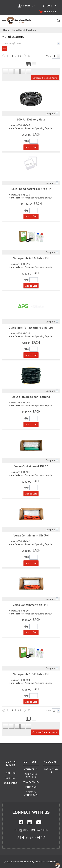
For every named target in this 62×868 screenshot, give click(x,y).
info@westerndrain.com (31, 830)
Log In (50, 6)
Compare (50, 114)
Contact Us (31, 769)
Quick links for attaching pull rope (31, 327)
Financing (31, 787)
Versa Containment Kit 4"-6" (31, 605)
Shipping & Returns (31, 776)
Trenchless (18, 30)
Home (6, 30)
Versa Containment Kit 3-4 (31, 535)
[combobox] (31, 43)
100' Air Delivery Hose (31, 119)
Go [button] (5, 48)
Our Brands (11, 783)
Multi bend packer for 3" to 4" (31, 189)
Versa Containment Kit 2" (31, 466)
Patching (31, 30)
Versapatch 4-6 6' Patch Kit (31, 258)
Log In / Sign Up (51, 771)
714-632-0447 (31, 837)
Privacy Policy (31, 782)
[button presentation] (58, 43)
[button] (30, 37)
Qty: (27, 141)
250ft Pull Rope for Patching (31, 397)
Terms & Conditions (31, 794)
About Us (11, 773)
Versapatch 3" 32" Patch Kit (31, 674)
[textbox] (29, 43)
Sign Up (27, 6)
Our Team (11, 778)
